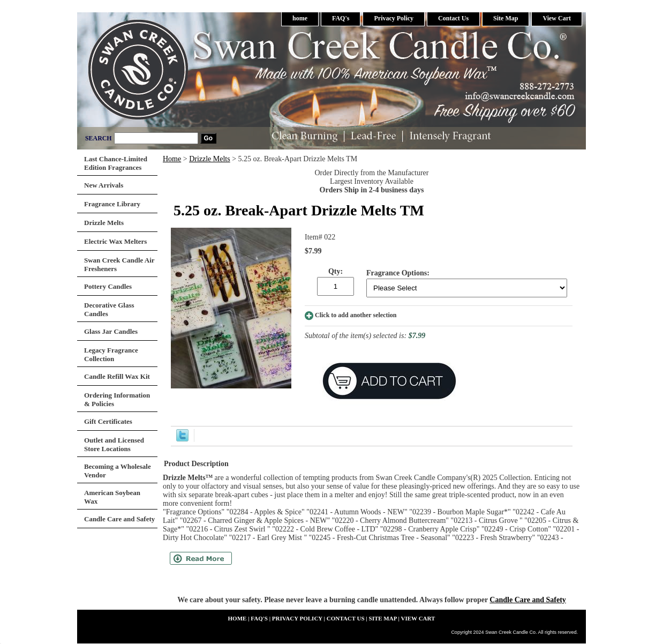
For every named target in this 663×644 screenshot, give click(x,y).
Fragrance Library (112, 204)
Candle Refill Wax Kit (117, 376)
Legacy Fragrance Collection (111, 354)
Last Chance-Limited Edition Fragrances (116, 163)
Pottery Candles (108, 286)
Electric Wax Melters (115, 241)
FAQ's (341, 18)
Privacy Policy (394, 18)
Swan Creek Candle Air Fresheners (119, 264)
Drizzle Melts (210, 159)
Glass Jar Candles (111, 331)
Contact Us (453, 18)
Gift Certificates (108, 421)
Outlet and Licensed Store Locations (114, 444)
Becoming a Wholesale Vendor (118, 471)
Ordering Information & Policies (117, 399)
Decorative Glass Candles (109, 309)
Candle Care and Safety (528, 600)
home (300, 18)
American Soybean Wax (112, 497)
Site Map (506, 18)
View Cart (557, 18)
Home (172, 159)
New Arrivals (104, 185)
